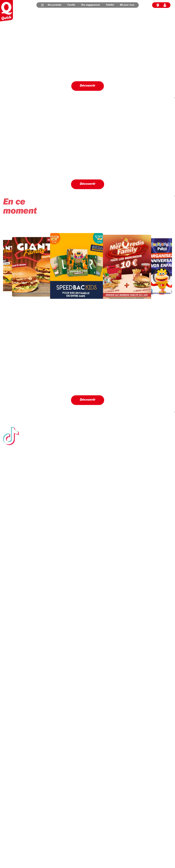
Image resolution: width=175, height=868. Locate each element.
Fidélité (110, 5)
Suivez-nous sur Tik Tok (87, 559)
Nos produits (54, 5)
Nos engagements (91, 5)
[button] (42, 5)
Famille (71, 5)
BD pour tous (127, 5)
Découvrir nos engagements (24, 613)
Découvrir (87, 86)
